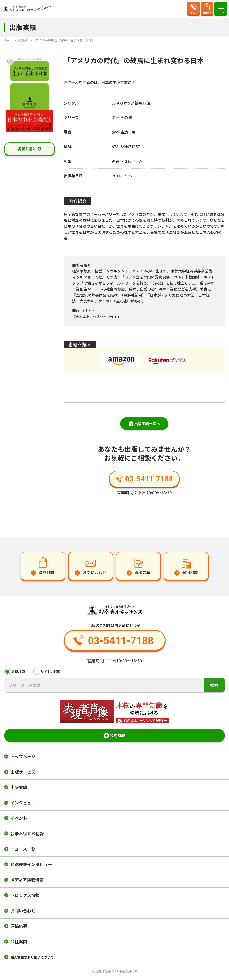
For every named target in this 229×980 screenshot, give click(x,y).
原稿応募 (19, 927)
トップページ (23, 758)
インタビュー (23, 804)
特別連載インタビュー (31, 866)
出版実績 (19, 789)
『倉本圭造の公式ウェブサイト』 (100, 317)
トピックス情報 (25, 897)
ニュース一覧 (23, 850)
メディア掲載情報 (27, 881)
